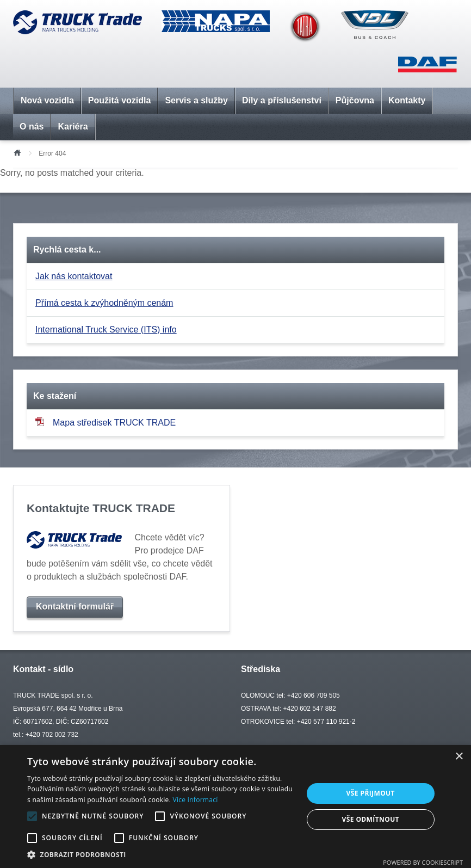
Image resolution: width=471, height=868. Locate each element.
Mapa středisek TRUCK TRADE (106, 422)
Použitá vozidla (120, 100)
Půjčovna (355, 100)
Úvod (17, 152)
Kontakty (407, 100)
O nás (32, 127)
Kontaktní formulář (75, 607)
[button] (161, 854)
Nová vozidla (47, 100)
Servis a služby (196, 100)
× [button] (459, 757)
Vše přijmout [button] (371, 793)
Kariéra (73, 127)
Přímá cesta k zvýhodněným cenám (104, 303)
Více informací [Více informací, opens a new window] (196, 800)
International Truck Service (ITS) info (106, 330)
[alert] (236, 807)
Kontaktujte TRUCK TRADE (101, 508)
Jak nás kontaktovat (74, 276)
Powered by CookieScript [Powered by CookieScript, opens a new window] (423, 862)
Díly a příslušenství (282, 100)
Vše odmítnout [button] (371, 819)
